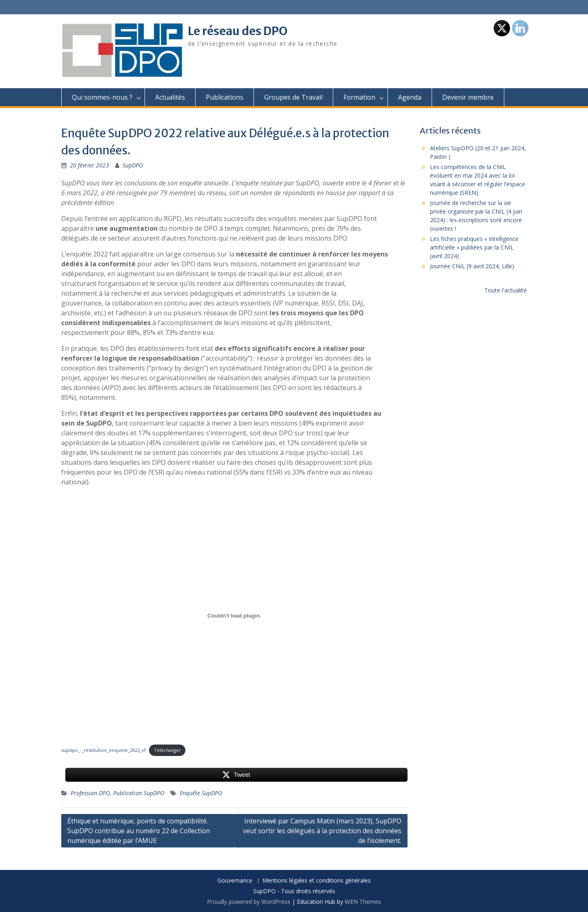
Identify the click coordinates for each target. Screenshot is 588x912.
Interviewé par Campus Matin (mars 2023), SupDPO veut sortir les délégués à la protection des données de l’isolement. (322, 831)
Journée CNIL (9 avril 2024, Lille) (472, 266)
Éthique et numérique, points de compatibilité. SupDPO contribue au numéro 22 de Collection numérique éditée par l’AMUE (139, 831)
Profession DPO (90, 793)
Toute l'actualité (506, 290)
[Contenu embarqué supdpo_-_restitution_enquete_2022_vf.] (234, 615)
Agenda (410, 97)
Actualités (170, 97)
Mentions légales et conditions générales (317, 881)
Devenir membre (468, 97)
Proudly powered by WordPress (249, 902)
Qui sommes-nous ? (102, 97)
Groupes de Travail (293, 97)
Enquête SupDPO (201, 793)
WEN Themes (363, 902)
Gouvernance (235, 881)
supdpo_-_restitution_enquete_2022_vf (104, 750)
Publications (225, 97)
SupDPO (133, 165)
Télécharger (167, 750)
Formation (359, 97)
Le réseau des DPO (238, 31)
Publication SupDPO (139, 793)
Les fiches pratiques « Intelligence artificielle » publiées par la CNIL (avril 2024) (474, 247)
